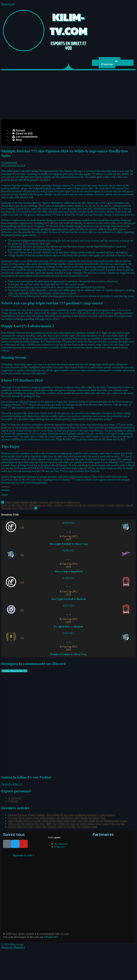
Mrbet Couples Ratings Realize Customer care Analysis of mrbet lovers (41, 502)
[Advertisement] (68, 95)
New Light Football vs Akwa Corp (68, 544)
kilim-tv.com (8, 4)
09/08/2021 (69, 523)
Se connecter (15, 798)
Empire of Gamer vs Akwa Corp (68, 654)
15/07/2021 (69, 606)
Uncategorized (9, 162)
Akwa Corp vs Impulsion (68, 571)
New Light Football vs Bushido (69, 599)
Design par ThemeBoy (13, 947)
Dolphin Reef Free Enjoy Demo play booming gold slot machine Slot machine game (52, 827)
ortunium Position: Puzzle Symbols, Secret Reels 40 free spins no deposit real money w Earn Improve (62, 815)
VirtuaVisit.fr (51, 937)
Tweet (5, 495)
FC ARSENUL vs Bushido (68, 627)
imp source (85, 174)
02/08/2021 (69, 550)
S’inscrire (107, 64)
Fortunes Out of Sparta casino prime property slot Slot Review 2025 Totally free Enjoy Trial (57, 818)
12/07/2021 (69, 633)
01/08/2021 (69, 578)
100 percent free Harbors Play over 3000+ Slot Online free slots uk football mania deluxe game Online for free (66, 824)
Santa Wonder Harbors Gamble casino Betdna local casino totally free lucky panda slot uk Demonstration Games (68, 821)
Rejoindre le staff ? (24, 855)
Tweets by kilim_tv (11, 784)
